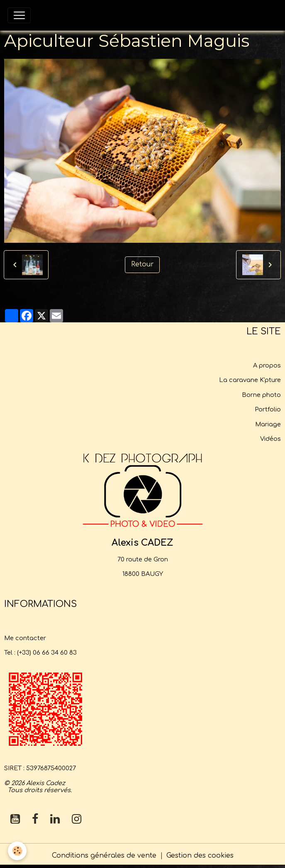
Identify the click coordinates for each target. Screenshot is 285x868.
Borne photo (261, 395)
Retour (142, 264)
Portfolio (268, 409)
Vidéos (270, 439)
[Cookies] (18, 851)
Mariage (268, 424)
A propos (267, 365)
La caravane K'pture (250, 380)
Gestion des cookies (200, 856)
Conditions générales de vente (104, 856)
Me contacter (25, 638)
